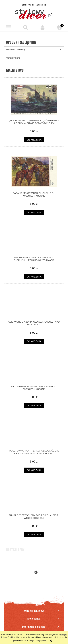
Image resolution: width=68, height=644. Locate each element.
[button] (8, 27)
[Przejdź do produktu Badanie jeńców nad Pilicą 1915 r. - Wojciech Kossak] (34, 172)
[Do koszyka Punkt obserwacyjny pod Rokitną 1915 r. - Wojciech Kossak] (34, 535)
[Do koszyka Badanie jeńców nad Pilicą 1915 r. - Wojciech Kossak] (34, 212)
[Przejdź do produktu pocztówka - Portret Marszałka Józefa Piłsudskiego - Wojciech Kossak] (34, 433)
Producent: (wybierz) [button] (15, 50)
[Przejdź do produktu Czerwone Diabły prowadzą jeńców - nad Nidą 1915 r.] (34, 305)
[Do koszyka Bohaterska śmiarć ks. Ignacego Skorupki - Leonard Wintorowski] (34, 277)
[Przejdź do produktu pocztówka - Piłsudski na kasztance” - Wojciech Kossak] (34, 369)
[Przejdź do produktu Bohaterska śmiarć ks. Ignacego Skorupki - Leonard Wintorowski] (34, 240)
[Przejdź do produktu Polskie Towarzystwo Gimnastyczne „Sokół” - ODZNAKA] (34, 585)
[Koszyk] (60, 27)
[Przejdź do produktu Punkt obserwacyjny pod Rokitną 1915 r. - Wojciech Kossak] (34, 498)
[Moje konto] (43, 27)
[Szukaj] (25, 27)
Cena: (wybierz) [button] (13, 58)
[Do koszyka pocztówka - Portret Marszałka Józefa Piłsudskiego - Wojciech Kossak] (34, 470)
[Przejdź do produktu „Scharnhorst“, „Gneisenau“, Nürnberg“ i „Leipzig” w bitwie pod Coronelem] (34, 100)
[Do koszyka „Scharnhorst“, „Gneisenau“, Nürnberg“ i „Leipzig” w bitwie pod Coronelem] (34, 140)
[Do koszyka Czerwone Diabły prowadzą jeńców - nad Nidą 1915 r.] (34, 341)
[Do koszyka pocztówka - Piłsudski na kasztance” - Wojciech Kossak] (34, 406)
